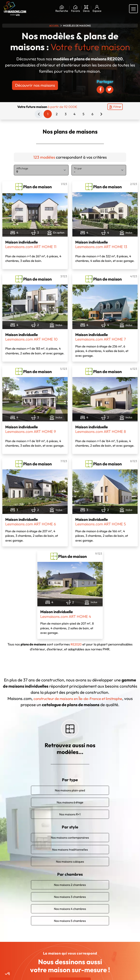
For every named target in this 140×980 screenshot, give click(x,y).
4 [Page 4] (74, 114)
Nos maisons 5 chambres (70, 916)
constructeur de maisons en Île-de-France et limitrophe (82, 698)
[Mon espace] (97, 9)
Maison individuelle (32, 244)
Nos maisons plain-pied (70, 786)
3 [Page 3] (66, 114)
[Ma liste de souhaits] (75, 9)
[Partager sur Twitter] (110, 90)
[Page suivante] (101, 114)
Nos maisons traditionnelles (70, 845)
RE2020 (76, 644)
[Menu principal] (133, 9)
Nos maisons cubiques (70, 857)
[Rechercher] (62, 9)
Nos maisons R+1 (70, 810)
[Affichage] (41, 170)
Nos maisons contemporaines (70, 833)
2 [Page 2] (57, 114)
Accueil (54, 26)
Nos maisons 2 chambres (70, 880)
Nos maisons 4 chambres (70, 904)
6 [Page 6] (92, 114)
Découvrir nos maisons (35, 85)
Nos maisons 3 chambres (70, 892)
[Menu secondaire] (115, 107)
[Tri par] (99, 170)
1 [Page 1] (48, 114)
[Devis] (86, 9)
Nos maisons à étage (70, 798)
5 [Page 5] (83, 114)
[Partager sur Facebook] (100, 90)
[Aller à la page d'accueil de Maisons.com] (15, 9)
